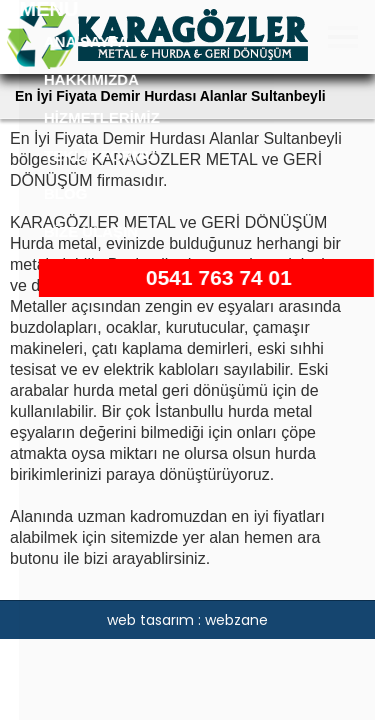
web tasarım (150, 620)
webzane (236, 620)
